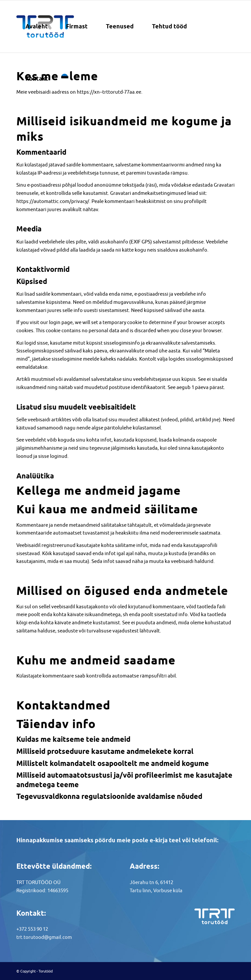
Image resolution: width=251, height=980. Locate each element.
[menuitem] (37, 26)
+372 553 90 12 (32, 929)
